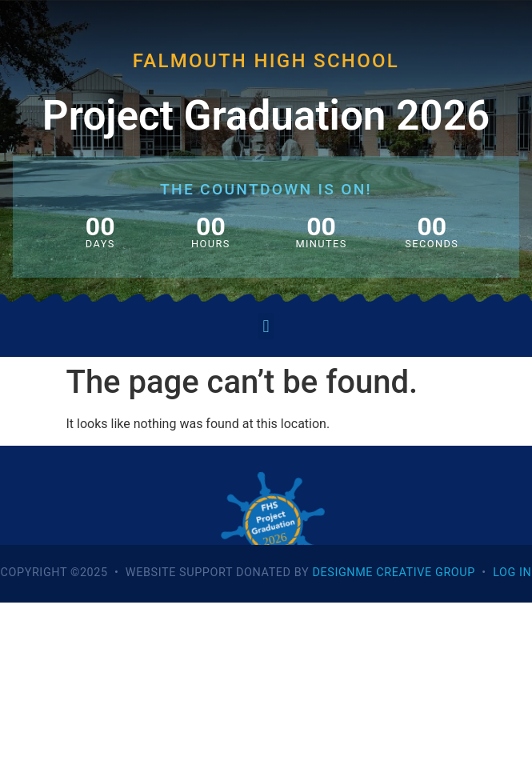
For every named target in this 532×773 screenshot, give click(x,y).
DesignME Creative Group (394, 573)
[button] (266, 326)
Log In (512, 573)
